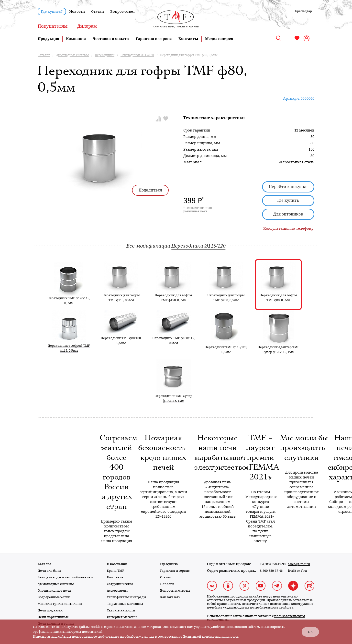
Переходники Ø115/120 (198, 246)
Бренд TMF (115, 571)
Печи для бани (49, 571)
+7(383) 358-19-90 (273, 564)
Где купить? (52, 12)
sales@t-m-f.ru (299, 564)
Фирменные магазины (125, 604)
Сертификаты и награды (126, 597)
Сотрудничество (120, 584)
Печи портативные (53, 617)
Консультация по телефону (288, 228)
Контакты (188, 39)
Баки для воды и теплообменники (65, 577)
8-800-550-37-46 (271, 571)
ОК (310, 632)
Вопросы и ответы (175, 590)
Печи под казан (50, 610)
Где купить (288, 200)
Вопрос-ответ (123, 12)
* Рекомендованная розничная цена (198, 210)
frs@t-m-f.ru (297, 571)
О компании (117, 564)
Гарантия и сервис (154, 39)
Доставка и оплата (111, 39)
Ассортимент (117, 590)
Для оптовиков (288, 214)
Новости (77, 12)
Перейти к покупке (288, 187)
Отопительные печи (54, 590)
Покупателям (53, 26)
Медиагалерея (219, 39)
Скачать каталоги (121, 610)
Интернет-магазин (122, 617)
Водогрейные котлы (54, 597)
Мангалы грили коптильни (60, 604)
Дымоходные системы (56, 584)
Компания (76, 39)
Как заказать (170, 597)
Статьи (98, 12)
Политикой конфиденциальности (210, 637)
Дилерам (87, 26)
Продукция (48, 39)
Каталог (44, 564)
